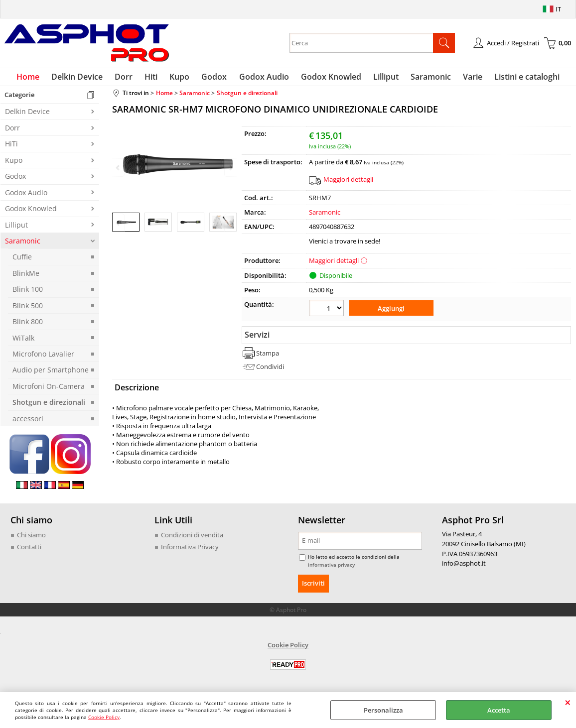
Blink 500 (28, 309)
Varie (464, 79)
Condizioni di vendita (192, 539)
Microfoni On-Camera (49, 390)
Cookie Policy (104, 717)
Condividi (270, 369)
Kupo (183, 79)
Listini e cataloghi (516, 79)
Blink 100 (28, 293)
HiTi (11, 148)
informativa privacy (331, 569)
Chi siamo (31, 539)
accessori (28, 423)
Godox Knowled (328, 79)
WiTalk (23, 342)
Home (39, 79)
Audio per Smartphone (51, 374)
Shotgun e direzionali (49, 407)
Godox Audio (263, 79)
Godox (216, 79)
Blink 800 (28, 325)
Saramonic (424, 79)
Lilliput (381, 79)
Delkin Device (86, 79)
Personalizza (383, 710)
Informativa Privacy (190, 551)
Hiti (156, 79)
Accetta (499, 710)
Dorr (131, 79)
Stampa (268, 356)
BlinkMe (26, 277)
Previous (119, 227)
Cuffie (22, 261)
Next (230, 227)
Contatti (29, 551)
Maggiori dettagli (348, 183)
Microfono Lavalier (43, 358)
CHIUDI (568, 702)
